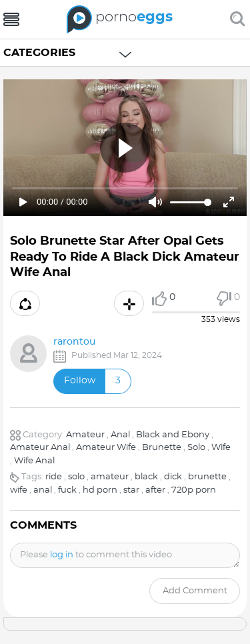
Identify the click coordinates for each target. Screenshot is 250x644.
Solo (196, 448)
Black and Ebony (173, 435)
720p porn (194, 490)
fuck (67, 490)
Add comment (195, 591)
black (146, 477)
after (155, 490)
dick (173, 477)
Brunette (162, 448)
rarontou (74, 342)
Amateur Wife (106, 448)
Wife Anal (34, 461)
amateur (110, 477)
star (131, 490)
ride (54, 477)
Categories (39, 53)
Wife (221, 448)
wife (19, 490)
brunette (207, 477)
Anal (120, 435)
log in (62, 555)
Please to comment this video (96, 555)
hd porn (100, 490)
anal (43, 490)
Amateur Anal (40, 448)
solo (76, 477)
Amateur (85, 435)
